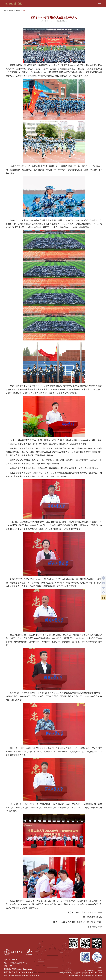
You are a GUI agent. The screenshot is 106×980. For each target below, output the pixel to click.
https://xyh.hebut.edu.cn (25, 972)
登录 (100, 967)
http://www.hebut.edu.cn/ (24, 969)
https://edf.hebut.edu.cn (31, 975)
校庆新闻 (18, 11)
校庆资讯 (11, 11)
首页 (5, 11)
